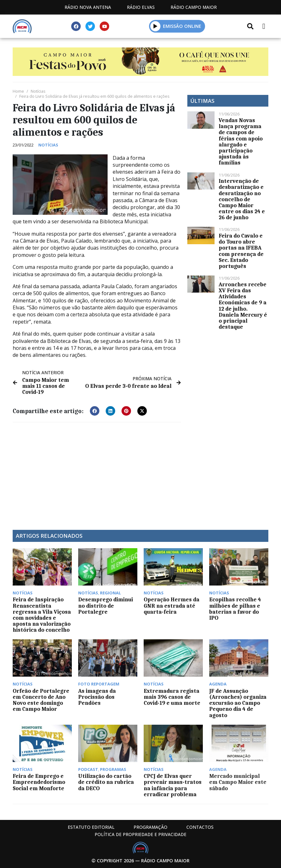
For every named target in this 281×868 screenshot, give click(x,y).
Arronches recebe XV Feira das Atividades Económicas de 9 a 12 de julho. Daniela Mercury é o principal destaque (243, 306)
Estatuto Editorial (91, 827)
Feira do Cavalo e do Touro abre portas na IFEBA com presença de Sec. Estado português (241, 251)
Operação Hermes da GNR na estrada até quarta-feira (172, 605)
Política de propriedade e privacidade (140, 834)
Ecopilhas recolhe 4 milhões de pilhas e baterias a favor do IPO (235, 609)
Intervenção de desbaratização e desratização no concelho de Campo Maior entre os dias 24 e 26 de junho (242, 199)
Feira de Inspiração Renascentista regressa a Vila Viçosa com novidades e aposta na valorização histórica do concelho (42, 615)
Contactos (200, 827)
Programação (150, 827)
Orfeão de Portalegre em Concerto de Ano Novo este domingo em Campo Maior (41, 700)
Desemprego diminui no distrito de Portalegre (106, 605)
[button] (156, 26)
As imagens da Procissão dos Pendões (97, 697)
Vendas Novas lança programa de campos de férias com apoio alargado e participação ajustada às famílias (241, 141)
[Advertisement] (97, 473)
